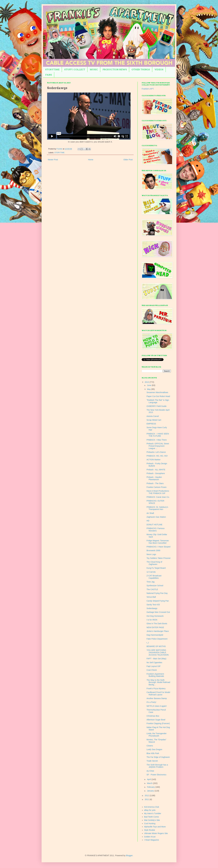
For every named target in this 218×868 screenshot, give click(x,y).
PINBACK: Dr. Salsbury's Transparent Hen (157, 508)
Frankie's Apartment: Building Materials (155, 675)
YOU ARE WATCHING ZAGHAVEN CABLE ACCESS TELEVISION (158, 652)
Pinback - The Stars (155, 483)
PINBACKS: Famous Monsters (156, 530)
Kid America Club (152, 807)
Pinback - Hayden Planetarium (154, 478)
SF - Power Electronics (156, 775)
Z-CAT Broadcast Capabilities (154, 577)
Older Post (128, 160)
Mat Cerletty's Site (152, 820)
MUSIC (94, 70)
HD (148, 521)
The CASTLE (152, 589)
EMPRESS (151, 424)
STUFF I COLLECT (75, 70)
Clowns (150, 746)
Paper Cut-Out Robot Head (158, 396)
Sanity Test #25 (153, 605)
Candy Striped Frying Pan (158, 601)
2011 (147, 799)
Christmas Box (153, 716)
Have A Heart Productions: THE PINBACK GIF (158, 492)
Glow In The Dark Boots (157, 624)
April (149, 779)
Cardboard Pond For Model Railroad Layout (158, 693)
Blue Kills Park (153, 753)
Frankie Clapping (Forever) (158, 723)
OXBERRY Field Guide (156, 406)
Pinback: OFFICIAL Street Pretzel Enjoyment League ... (158, 446)
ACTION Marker (153, 460)
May (149, 389)
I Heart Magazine (152, 840)
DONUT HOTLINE (154, 525)
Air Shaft (150, 513)
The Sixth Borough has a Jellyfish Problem (157, 766)
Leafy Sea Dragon (154, 749)
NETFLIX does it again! (157, 706)
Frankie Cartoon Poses (156, 487)
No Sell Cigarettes (154, 662)
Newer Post (53, 160)
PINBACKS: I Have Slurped (158, 547)
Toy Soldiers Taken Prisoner (159, 558)
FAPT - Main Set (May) (156, 659)
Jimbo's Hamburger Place (158, 631)
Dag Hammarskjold (155, 635)
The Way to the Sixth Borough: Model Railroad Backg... (158, 682)
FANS (49, 75)
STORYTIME (52, 70)
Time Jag (151, 582)
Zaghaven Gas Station (156, 517)
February (151, 787)
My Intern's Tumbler (153, 813)
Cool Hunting (150, 823)
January (151, 791)
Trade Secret (152, 761)
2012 (147, 796)
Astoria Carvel (153, 416)
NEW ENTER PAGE (155, 627)
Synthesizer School (155, 586)
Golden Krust (150, 837)
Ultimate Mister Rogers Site (156, 833)
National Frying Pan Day (157, 593)
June (149, 385)
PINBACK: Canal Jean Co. (158, 497)
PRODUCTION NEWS (115, 70)
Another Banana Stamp (157, 698)
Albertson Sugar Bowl (156, 720)
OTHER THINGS (141, 70)
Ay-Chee (150, 771)
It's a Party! (151, 702)
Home (91, 160)
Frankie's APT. (148, 89)
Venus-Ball (151, 597)
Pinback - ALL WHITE (156, 470)
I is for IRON (152, 620)
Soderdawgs (152, 608)
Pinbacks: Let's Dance (156, 452)
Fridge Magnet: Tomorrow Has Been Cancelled (158, 542)
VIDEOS (159, 70)
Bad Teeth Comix (152, 817)
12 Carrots (151, 572)
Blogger (129, 855)
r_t (148, 643)
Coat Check (152, 670)
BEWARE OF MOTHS (156, 646)
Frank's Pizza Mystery (156, 689)
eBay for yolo (150, 810)
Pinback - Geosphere (156, 473)
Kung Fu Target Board (156, 568)
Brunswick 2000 (153, 550)
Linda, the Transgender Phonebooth (157, 735)
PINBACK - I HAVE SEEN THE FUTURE (158, 435)
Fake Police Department (157, 639)
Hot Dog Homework (155, 616)
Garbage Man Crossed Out (158, 612)
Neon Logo (151, 554)
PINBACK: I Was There (157, 440)
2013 (147, 382)
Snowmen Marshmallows (157, 392)
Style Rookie (150, 830)
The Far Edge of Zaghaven (158, 757)
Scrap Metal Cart (154, 420)
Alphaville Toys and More (155, 827)
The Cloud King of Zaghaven (154, 563)
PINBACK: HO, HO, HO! (157, 456)
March (150, 783)
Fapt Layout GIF (154, 666)
